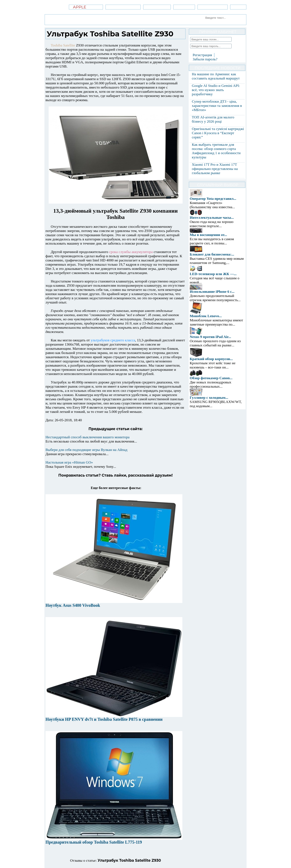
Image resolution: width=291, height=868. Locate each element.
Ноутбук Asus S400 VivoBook (73, 605)
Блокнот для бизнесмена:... (212, 254)
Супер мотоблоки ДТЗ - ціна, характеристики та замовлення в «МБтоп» (217, 106)
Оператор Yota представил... (213, 199)
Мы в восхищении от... (208, 235)
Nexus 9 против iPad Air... (210, 337)
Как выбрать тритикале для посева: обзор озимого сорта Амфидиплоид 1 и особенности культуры (216, 151)
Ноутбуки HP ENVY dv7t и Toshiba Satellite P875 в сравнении (104, 719)
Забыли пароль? (205, 59)
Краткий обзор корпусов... (211, 359)
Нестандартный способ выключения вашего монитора (87, 437)
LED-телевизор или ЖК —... (213, 274)
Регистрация (202, 55)
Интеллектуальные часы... (212, 218)
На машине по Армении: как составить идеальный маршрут (216, 76)
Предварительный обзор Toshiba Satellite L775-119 (94, 842)
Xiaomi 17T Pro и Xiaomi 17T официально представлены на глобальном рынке (215, 169)
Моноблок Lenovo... (206, 316)
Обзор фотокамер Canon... (211, 378)
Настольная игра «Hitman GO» (69, 462)
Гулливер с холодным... (209, 398)
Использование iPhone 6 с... (212, 292)
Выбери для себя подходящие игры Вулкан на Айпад (86, 450)
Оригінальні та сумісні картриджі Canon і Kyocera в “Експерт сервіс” (218, 133)
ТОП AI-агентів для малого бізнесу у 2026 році (213, 119)
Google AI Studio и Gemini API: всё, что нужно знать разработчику (216, 90)
